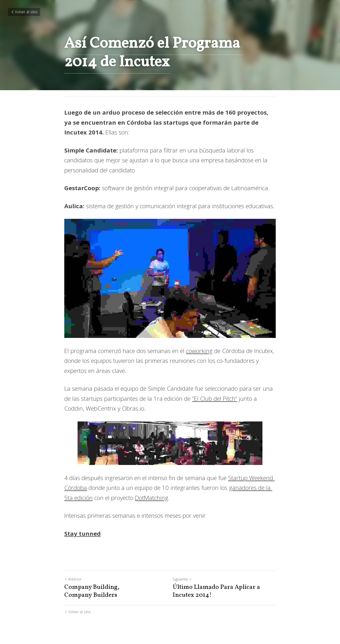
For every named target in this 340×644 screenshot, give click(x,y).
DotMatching (152, 498)
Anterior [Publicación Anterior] (73, 579)
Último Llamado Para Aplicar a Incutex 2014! (216, 591)
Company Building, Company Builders (92, 591)
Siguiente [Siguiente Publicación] (182, 579)
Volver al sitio (24, 12)
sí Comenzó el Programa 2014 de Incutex (154, 53)
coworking (199, 351)
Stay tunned (82, 533)
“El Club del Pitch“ (215, 398)
